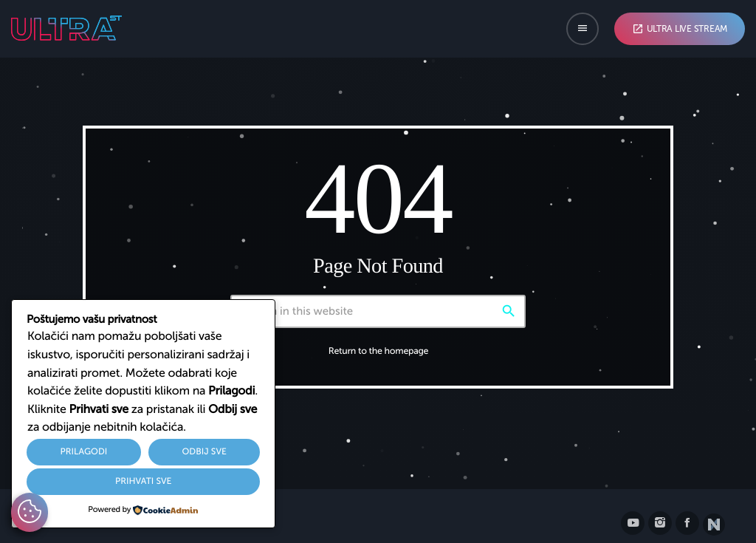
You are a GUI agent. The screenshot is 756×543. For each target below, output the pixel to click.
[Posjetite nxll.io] (714, 525)
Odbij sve (204, 452)
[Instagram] (660, 523)
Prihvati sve (144, 482)
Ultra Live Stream (680, 29)
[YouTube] (633, 523)
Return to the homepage (379, 351)
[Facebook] (687, 523)
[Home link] (66, 29)
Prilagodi (84, 452)
